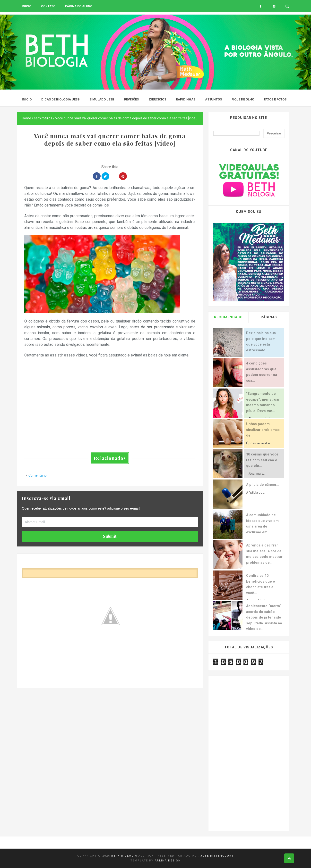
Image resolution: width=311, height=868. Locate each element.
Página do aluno (79, 6)
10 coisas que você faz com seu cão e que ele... (262, 460)
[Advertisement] (110, 722)
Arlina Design (168, 861)
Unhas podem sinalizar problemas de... (263, 430)
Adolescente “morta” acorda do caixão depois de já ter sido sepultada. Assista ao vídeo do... (264, 617)
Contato (48, 6)
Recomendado (228, 317)
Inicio (27, 6)
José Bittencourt (217, 856)
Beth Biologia (124, 856)
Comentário (38, 475)
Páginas (269, 317)
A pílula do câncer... (263, 485)
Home (26, 118)
